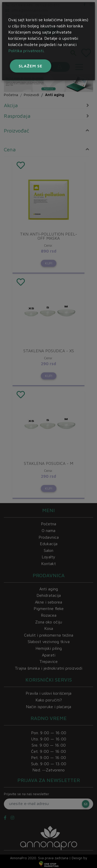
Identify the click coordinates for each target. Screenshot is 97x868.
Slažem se (31, 66)
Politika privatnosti (26, 51)
